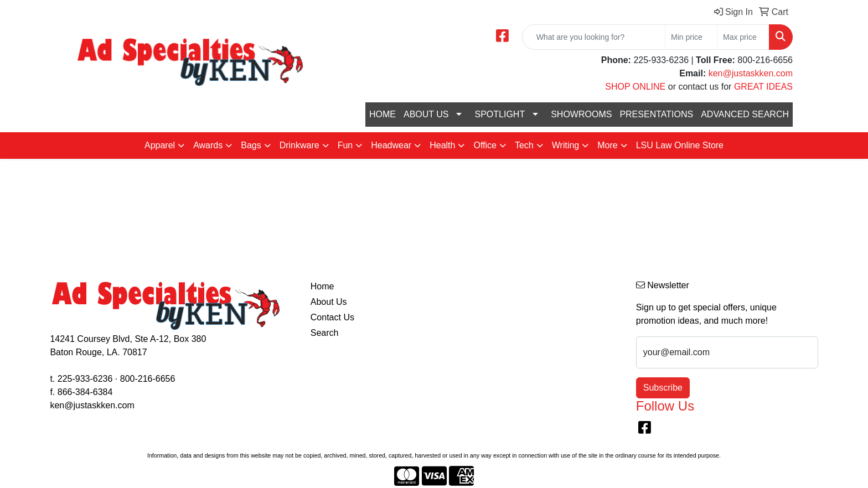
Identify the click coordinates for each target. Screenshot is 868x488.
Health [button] (442, 145)
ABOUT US (426, 114)
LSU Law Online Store (680, 145)
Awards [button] (208, 145)
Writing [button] (566, 145)
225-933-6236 (85, 379)
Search (325, 333)
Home (322, 286)
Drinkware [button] (299, 145)
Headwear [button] (391, 145)
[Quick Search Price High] (743, 37)
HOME (383, 114)
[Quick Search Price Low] (691, 37)
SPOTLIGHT (500, 114)
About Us (329, 302)
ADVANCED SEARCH (745, 114)
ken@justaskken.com (751, 73)
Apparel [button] (160, 145)
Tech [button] (524, 145)
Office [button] (485, 145)
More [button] (607, 145)
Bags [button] (251, 145)
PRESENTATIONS (656, 114)
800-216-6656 (148, 379)
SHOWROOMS (581, 114)
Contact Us (332, 317)
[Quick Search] (594, 37)
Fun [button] (345, 145)
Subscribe (663, 388)
